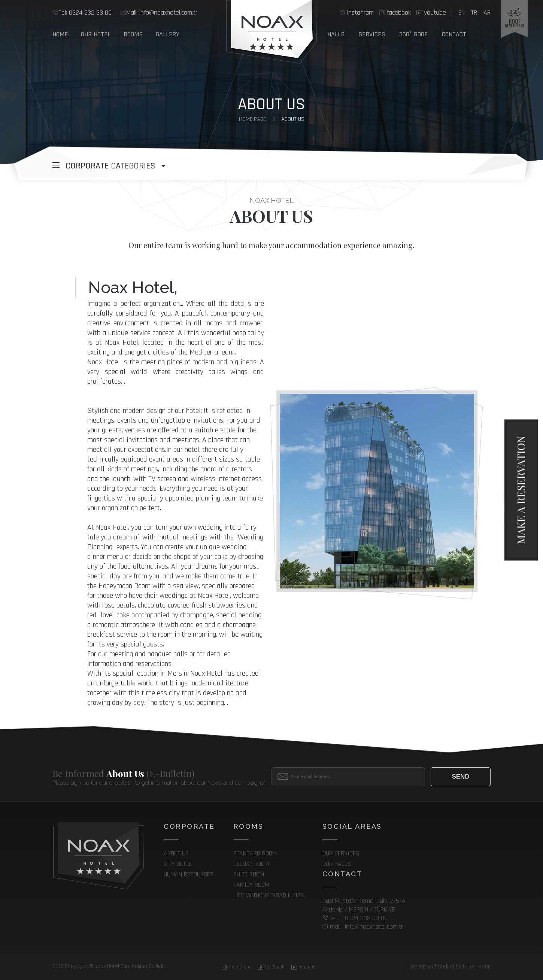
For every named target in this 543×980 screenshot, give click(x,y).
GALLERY (168, 34)
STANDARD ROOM (255, 853)
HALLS (336, 34)
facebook (399, 13)
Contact (454, 34)
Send (460, 777)
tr (474, 13)
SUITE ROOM (249, 874)
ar (487, 13)
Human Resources (189, 874)
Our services (341, 853)
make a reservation (521, 490)
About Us (293, 119)
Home (60, 34)
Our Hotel (96, 34)
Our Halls (337, 864)
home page (252, 119)
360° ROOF (413, 34)
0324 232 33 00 (85, 13)
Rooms (133, 34)
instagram (360, 13)
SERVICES (372, 34)
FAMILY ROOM (251, 885)
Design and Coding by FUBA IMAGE (450, 967)
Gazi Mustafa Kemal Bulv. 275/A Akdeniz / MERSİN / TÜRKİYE (364, 905)
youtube (435, 13)
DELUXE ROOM (251, 864)
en (462, 13)
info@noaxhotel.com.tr (162, 13)
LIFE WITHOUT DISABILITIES (269, 895)
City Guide (178, 864)
